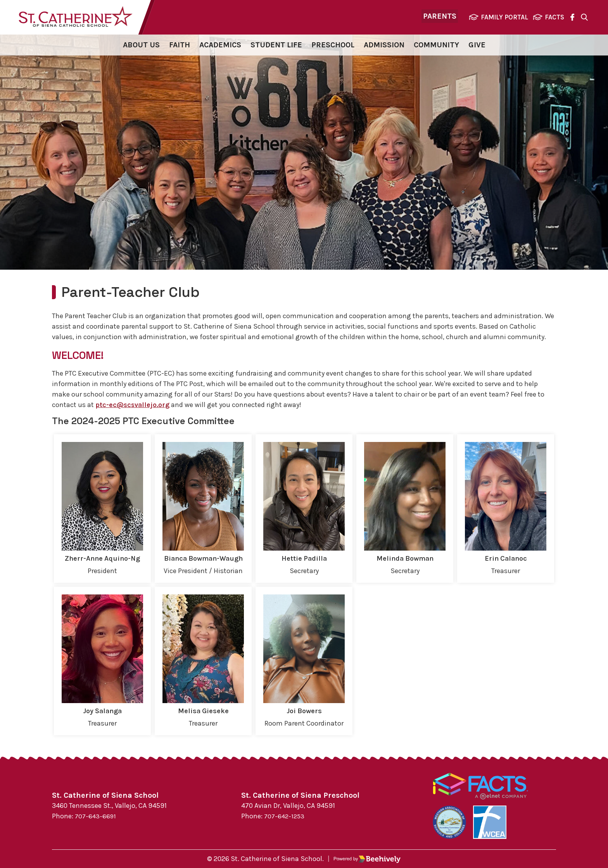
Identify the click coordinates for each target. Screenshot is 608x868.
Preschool (333, 46)
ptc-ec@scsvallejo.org (134, 406)
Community (436, 46)
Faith (180, 46)
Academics (220, 46)
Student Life (276, 46)
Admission (384, 46)
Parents (440, 18)
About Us (141, 46)
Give (477, 46)
